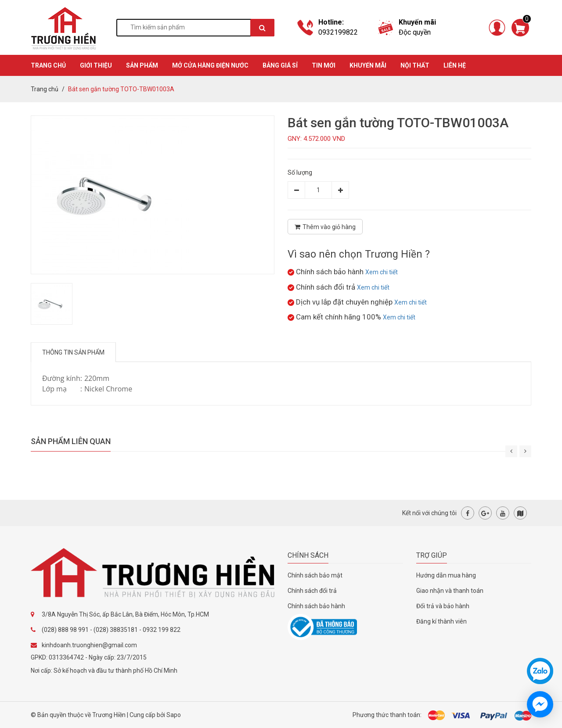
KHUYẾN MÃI (368, 65)
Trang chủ (45, 89)
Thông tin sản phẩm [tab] (73, 352)
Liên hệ (455, 65)
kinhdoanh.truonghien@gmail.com (89, 645)
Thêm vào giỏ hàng (325, 227)
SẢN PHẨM (142, 65)
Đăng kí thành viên (441, 621)
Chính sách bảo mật (315, 575)
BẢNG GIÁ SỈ (280, 65)
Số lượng (300, 172)
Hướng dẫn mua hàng (446, 575)
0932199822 (338, 32)
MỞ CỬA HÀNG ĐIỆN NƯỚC (210, 65)
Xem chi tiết (382, 272)
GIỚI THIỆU (96, 65)
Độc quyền (415, 32)
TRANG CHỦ (48, 65)
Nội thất (415, 65)
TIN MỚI (324, 65)
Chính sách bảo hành (316, 606)
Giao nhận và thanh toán (450, 591)
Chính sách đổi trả (312, 591)
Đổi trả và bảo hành (443, 606)
